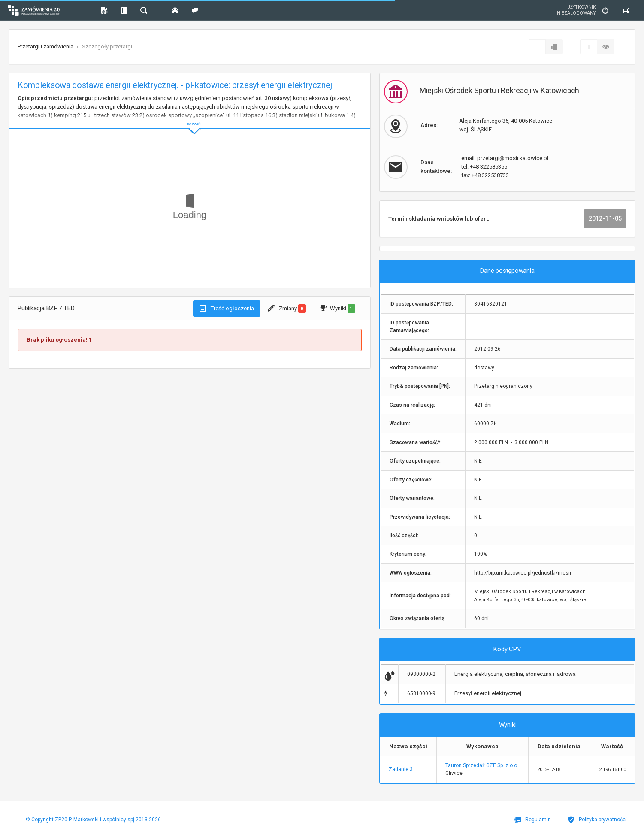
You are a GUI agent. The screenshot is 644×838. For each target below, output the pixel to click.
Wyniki (337, 309)
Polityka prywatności (599, 820)
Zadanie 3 (401, 769)
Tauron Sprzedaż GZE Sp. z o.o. (482, 765)
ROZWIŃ (190, 117)
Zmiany (287, 309)
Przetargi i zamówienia (45, 47)
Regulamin (538, 820)
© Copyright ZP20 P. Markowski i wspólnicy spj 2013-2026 (91, 820)
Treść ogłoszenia (227, 308)
